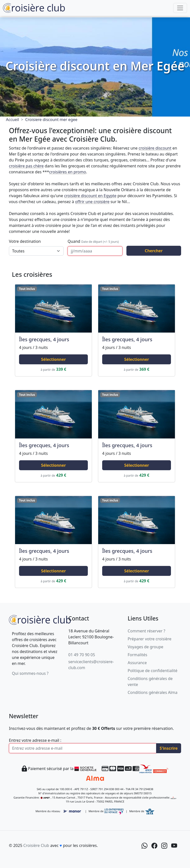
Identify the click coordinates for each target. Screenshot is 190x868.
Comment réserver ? (146, 631)
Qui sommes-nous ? (30, 673)
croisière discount (155, 148)
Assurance (137, 663)
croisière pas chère (26, 166)
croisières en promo (67, 172)
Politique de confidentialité (153, 671)
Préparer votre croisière (150, 639)
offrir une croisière (92, 202)
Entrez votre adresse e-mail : (35, 740)
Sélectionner (53, 359)
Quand (93, 241)
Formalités (137, 655)
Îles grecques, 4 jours (44, 339)
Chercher (154, 251)
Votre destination (25, 241)
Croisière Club (36, 845)
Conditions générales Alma (153, 692)
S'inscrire (169, 748)
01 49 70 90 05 (82, 655)
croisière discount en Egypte (90, 196)
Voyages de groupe (145, 647)
